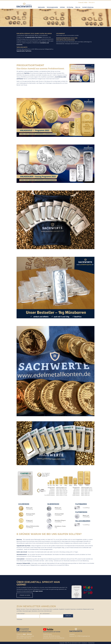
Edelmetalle (41, 7)
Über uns (78, 7)
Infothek (62, 7)
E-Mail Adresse (21, 614)
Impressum (84, 643)
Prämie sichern (25, 595)
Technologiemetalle (52, 7)
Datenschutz (91, 643)
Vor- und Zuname (45, 614)
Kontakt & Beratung (88, 7)
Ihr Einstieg (70, 7)
